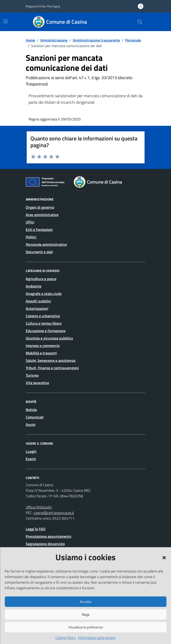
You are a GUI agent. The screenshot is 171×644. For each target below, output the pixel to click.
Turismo (32, 375)
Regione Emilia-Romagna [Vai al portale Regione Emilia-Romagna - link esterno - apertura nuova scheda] (43, 6)
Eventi (31, 459)
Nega (86, 614)
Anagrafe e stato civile (44, 294)
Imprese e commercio (43, 346)
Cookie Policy (66, 638)
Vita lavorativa (37, 383)
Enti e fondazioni (39, 230)
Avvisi (31, 424)
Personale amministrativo (46, 244)
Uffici (30, 222)
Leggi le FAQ (36, 529)
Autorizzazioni (37, 308)
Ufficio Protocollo (39, 507)
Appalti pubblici (38, 301)
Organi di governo (40, 207)
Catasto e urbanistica (43, 316)
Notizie (31, 410)
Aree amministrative (42, 215)
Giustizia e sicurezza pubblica (49, 338)
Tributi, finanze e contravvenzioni (52, 368)
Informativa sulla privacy (97, 638)
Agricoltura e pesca (41, 279)
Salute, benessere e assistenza (51, 360)
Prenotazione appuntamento (48, 536)
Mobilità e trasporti (41, 353)
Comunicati (35, 417)
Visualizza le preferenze (86, 627)
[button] (164, 557)
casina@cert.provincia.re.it (54, 513)
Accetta (85, 602)
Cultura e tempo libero (44, 323)
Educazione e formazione (46, 331)
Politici (31, 237)
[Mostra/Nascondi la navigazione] (6, 21)
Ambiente (34, 286)
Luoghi (31, 451)
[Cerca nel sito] (140, 22)
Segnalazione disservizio (45, 544)
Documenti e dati (39, 252)
